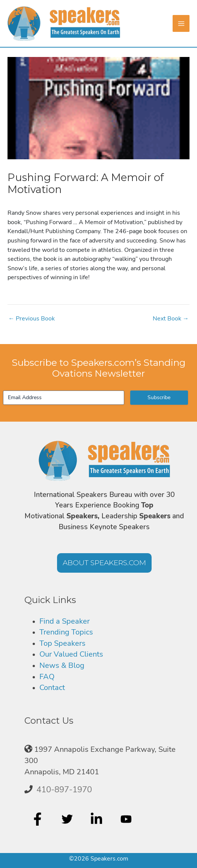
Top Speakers (62, 643)
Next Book (171, 319)
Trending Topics (66, 632)
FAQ (47, 677)
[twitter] (68, 819)
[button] (104, 563)
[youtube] (127, 819)
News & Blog (62, 665)
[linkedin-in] (97, 819)
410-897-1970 (64, 790)
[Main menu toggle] (181, 23)
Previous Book (32, 319)
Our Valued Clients (71, 654)
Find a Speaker (65, 621)
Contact (52, 688)
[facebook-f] (38, 819)
